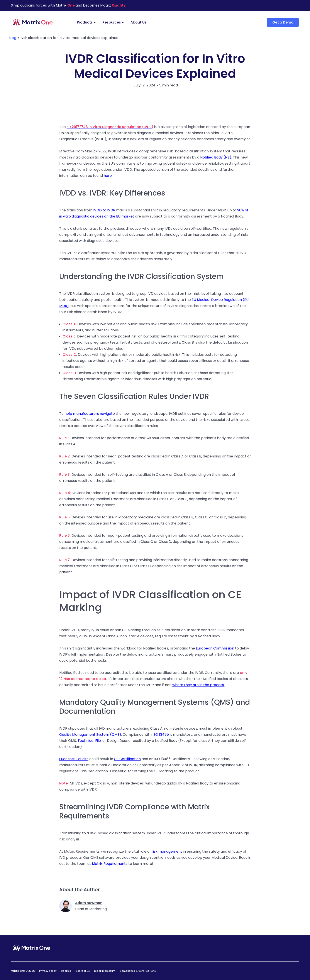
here (108, 176)
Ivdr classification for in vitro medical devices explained (69, 38)
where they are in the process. (198, 685)
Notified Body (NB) (216, 157)
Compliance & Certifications (138, 971)
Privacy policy (48, 971)
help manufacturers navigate (90, 414)
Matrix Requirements (110, 864)
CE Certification (127, 759)
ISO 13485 (161, 735)
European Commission (215, 648)
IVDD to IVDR (104, 210)
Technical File (89, 741)
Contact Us (83, 971)
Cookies (66, 971)
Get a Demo (283, 22)
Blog (12, 38)
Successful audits (74, 759)
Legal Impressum (105, 971)
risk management (167, 851)
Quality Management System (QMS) (90, 735)
